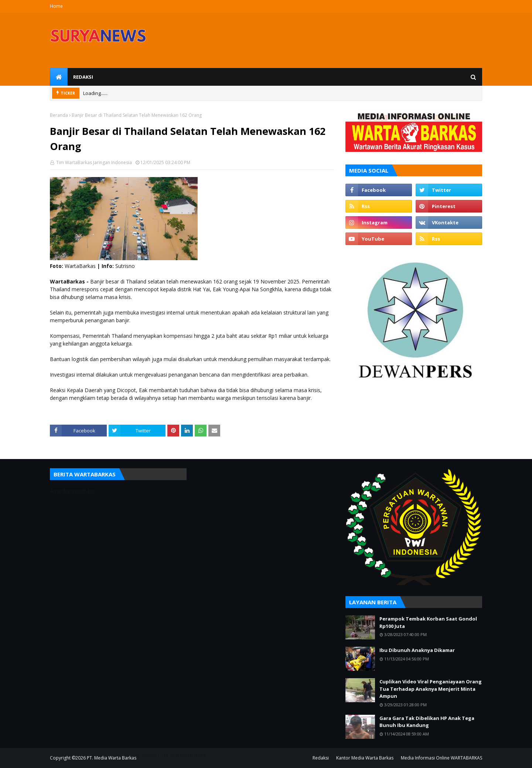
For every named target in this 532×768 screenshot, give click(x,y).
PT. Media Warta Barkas (112, 758)
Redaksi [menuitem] (83, 77)
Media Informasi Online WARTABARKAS (441, 758)
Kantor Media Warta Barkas (365, 758)
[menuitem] (59, 77)
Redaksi (321, 758)
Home (56, 6)
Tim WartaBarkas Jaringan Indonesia (93, 162)
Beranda (59, 115)
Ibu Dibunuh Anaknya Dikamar (417, 650)
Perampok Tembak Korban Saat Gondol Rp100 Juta (428, 622)
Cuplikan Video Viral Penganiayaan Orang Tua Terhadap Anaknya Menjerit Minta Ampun (431, 689)
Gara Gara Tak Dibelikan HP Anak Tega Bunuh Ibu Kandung (427, 722)
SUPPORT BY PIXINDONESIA (171, 755)
